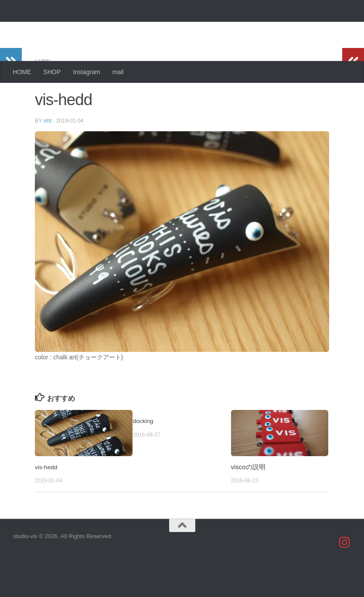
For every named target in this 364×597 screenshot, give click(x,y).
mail (118, 72)
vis (48, 155)
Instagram (87, 72)
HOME (22, 72)
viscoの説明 (248, 501)
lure (43, 96)
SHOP (52, 72)
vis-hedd (47, 501)
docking (144, 455)
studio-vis (50, 29)
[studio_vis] (345, 577)
